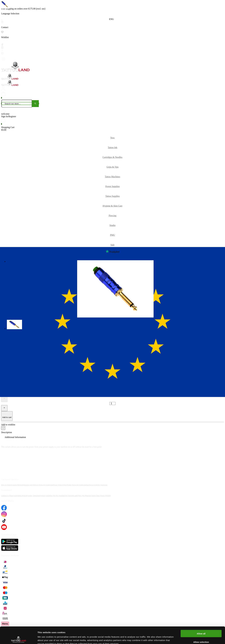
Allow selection (201, 625)
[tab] (112, 432)
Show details (150, 638)
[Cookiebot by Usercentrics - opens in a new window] (19, 638)
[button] (15, 325)
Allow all (201, 617)
